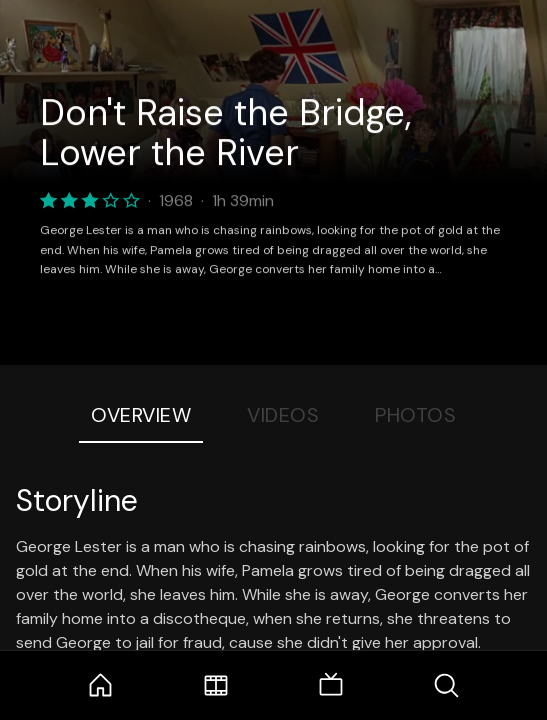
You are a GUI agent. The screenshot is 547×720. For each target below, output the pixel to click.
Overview (141, 415)
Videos (283, 415)
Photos (415, 415)
